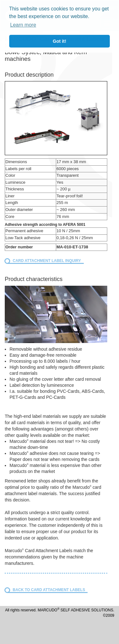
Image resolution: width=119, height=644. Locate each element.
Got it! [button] (59, 41)
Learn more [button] (23, 25)
